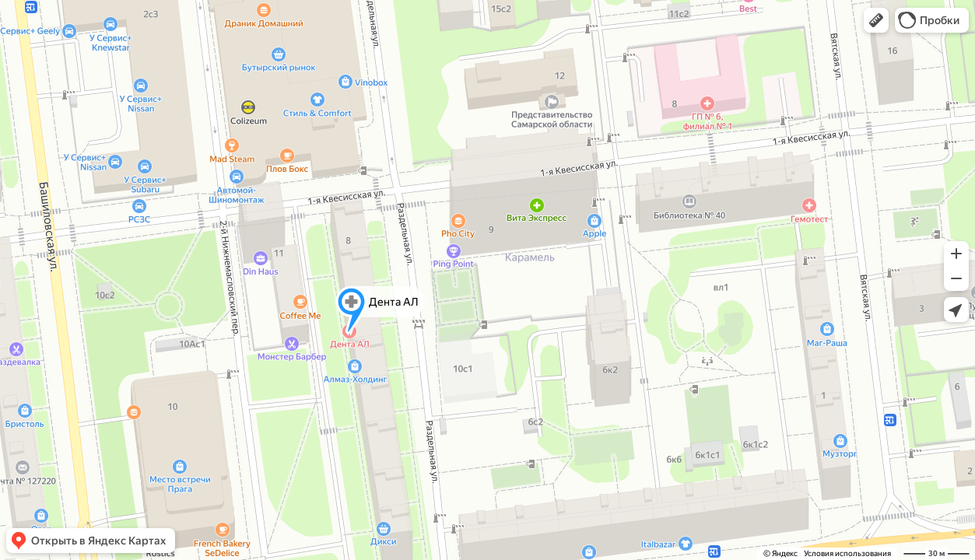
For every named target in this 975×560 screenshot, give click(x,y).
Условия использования (847, 553)
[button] (876, 20)
